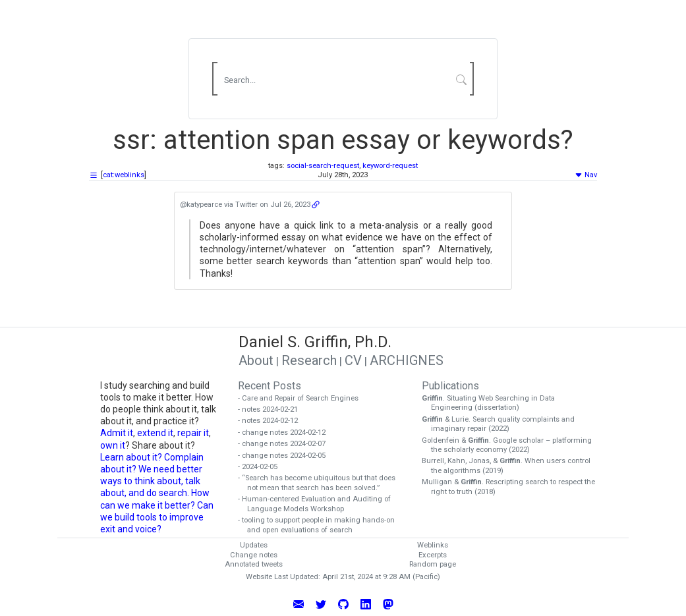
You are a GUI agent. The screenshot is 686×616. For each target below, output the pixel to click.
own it (113, 445)
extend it (155, 433)
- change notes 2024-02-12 (286, 433)
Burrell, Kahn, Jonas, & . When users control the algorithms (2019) (511, 466)
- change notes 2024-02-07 (286, 444)
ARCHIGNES (407, 360)
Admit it (117, 433)
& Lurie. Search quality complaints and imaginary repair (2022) (503, 424)
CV (353, 360)
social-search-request (323, 166)
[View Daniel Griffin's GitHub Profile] (343, 603)
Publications (450, 386)
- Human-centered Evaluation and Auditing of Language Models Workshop (319, 504)
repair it (193, 433)
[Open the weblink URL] (316, 205)
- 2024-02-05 (262, 467)
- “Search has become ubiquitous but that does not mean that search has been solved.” (321, 483)
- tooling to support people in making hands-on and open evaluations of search (321, 525)
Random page (433, 564)
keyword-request (390, 166)
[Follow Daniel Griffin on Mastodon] (388, 603)
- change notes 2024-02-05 (286, 456)
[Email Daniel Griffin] (299, 603)
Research (309, 360)
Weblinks (433, 545)
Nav (586, 175)
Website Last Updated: (283, 577)
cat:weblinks (124, 175)
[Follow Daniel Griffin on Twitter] (321, 603)
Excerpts (433, 555)
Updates (254, 545)
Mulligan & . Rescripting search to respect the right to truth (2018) (513, 487)
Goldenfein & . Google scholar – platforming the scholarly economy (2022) (511, 445)
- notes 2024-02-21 (272, 409)
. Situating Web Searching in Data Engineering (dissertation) (493, 403)
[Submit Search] (462, 79)
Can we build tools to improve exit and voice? (157, 517)
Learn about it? (131, 457)
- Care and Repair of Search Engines (303, 398)
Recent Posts (270, 386)
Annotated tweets (254, 564)
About (256, 360)
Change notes (254, 555)
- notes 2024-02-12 (272, 421)
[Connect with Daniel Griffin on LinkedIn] (366, 603)
